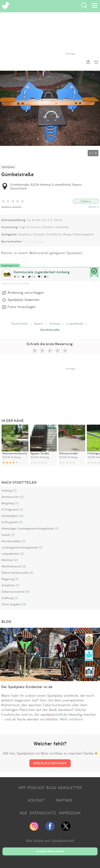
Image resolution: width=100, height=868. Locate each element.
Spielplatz (8, 167)
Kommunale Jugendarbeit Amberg (42, 272)
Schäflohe (8, 585)
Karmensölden (11, 541)
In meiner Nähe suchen (50, 851)
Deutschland (20, 324)
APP (22, 788)
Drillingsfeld (10, 522)
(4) (22, 516)
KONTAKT (36, 800)
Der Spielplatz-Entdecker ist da (27, 687)
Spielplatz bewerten (11, 207)
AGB (23, 813)
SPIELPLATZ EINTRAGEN (50, 763)
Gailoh (6, 535)
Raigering (8, 579)
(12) (24, 604)
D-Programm (10, 509)
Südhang (7, 598)
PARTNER (64, 800)
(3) (31, 573)
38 (17, 277)
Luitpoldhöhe (75, 324)
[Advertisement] (52, 390)
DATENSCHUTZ (43, 813)
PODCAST (36, 788)
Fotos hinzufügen (22, 307)
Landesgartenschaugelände (20, 547)
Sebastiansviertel (13, 592)
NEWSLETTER (70, 788)
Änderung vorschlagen (26, 292)
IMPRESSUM (70, 813)
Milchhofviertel (11, 566)
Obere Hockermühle (15, 573)
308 (32, 277)
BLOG (51, 788)
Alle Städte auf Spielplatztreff (50, 841)
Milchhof (7, 560)
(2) (22, 497)
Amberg (55, 324)
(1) (15, 490)
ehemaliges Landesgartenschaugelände (28, 528)
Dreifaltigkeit (10, 516)
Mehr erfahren (71, 719)
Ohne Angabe (11, 604)
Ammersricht (10, 497)
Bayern (39, 324)
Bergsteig (8, 503)
